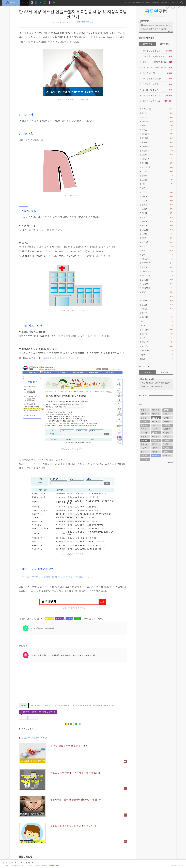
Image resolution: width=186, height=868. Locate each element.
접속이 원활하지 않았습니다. (155, 29)
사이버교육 (156, 259)
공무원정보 (156, 134)
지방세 (143, 437)
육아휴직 (167, 429)
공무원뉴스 (156, 113)
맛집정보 (156, 234)
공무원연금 (156, 146)
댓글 (21, 856)
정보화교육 (156, 242)
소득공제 (167, 421)
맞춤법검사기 (140, 2)
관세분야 (156, 196)
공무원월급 (156, 138)
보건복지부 (145, 459)
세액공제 (156, 414)
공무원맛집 (156, 230)
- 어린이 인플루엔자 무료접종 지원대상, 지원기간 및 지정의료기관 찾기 (56, 577)
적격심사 (167, 455)
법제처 (166, 448)
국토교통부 (168, 410)
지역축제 (156, 126)
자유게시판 (131, 2)
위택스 (155, 452)
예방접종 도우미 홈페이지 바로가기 (60, 358)
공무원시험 (156, 121)
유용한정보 (156, 117)
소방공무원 (156, 429)
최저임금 (156, 448)
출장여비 (144, 433)
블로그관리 (156, 330)
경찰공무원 (156, 421)
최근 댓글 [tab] (165, 372)
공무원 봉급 (168, 418)
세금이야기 (156, 317)
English (156, 355)
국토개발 (156, 209)
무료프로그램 (156, 263)
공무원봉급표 (165, 2)
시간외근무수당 (145, 429)
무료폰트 (156, 437)
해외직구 (156, 313)
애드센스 (156, 338)
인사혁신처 (168, 433)
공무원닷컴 (11, 3)
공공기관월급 (156, 284)
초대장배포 (156, 342)
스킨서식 (156, 334)
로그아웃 (24, 863)
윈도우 (143, 452)
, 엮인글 (28, 856)
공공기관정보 (156, 280)
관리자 (175, 2)
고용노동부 (145, 455)
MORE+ (171, 31)
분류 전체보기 (156, 109)
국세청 (143, 421)
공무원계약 (156, 159)
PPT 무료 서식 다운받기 (153, 386)
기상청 (166, 444)
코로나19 (156, 425)
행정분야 (156, 225)
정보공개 (156, 217)
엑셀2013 (156, 255)
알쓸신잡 (156, 305)
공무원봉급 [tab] (148, 44)
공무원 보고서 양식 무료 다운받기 (157, 383)
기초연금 (156, 410)
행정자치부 (156, 455)
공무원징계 (156, 151)
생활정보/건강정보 (84, 22)
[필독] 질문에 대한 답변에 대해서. (157, 25)
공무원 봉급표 (145, 448)
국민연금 (156, 309)
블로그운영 (156, 346)
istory (44, 866)
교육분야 (156, 201)
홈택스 (166, 452)
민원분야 (156, 213)
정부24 (144, 425)
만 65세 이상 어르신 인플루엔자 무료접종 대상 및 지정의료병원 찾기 (73, 14)
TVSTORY (156, 321)
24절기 (144, 414)
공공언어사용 (156, 167)
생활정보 (156, 292)
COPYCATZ (179, 866)
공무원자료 (156, 163)
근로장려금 (168, 437)
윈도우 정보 (156, 267)
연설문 (156, 188)
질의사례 (156, 192)
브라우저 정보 (156, 271)
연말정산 (148, 2)
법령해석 (156, 176)
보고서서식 (156, 171)
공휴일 (166, 414)
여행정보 (156, 238)
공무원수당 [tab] (165, 44)
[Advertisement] (73, 684)
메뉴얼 (156, 184)
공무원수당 (156, 2)
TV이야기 (156, 325)
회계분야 (156, 221)
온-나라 (156, 246)
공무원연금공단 (157, 433)
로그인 (17, 863)
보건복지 (156, 205)
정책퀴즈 (156, 130)
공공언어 (144, 444)
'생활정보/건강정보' (30, 738)
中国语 (156, 359)
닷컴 (156, 11)
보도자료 (156, 180)
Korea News (156, 350)
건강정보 (156, 296)
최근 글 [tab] (148, 372)
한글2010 (156, 250)
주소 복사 (24, 705)
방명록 (11, 863)
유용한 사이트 (156, 275)
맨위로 (31, 863)
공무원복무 (156, 155)
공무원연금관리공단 (145, 410)
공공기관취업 (156, 288)
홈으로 (5, 863)
